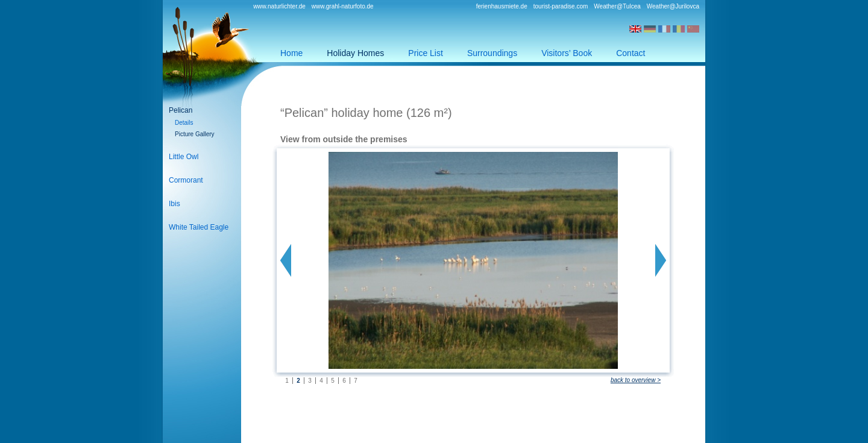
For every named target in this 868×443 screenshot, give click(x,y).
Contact (631, 53)
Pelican (181, 110)
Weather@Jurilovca (673, 6)
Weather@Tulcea (617, 6)
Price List (426, 53)
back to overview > (636, 380)
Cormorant (186, 180)
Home (291, 53)
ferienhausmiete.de (502, 6)
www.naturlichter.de (279, 6)
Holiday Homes (355, 53)
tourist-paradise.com (561, 6)
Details (184, 123)
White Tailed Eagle (199, 227)
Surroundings (492, 53)
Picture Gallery (195, 134)
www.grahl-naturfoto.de (343, 6)
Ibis (175, 204)
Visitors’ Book (567, 53)
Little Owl (184, 157)
